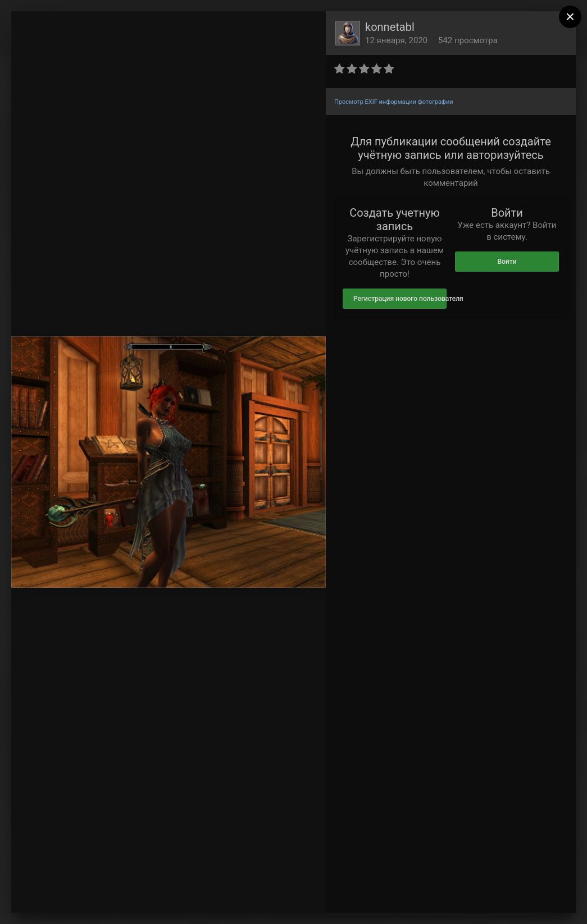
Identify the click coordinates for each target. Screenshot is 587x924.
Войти (507, 262)
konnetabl (390, 27)
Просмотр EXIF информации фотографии (394, 102)
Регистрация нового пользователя (400, 299)
